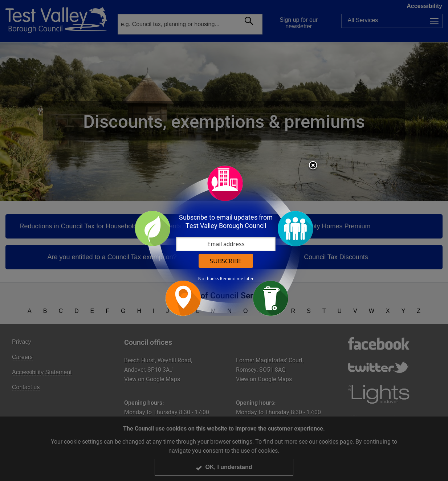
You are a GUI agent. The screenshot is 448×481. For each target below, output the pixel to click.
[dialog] (224, 240)
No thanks (209, 279)
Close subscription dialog (313, 166)
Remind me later (237, 279)
